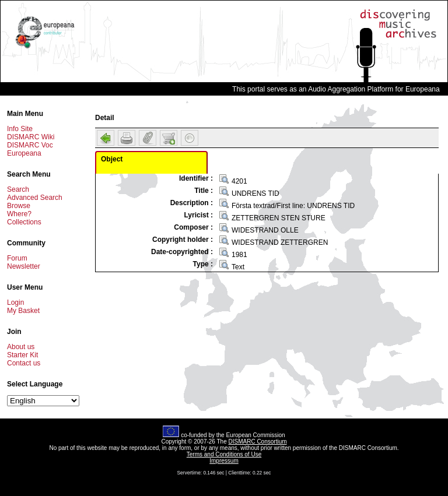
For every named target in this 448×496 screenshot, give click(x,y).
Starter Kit (22, 355)
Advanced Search (35, 198)
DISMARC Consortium (258, 442)
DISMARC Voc (30, 145)
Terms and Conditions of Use (224, 454)
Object (112, 159)
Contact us (24, 363)
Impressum (224, 461)
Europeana (24, 153)
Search (18, 189)
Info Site (20, 129)
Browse (19, 206)
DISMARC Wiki (31, 137)
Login (15, 302)
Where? (19, 214)
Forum (17, 258)
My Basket (23, 311)
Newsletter (24, 266)
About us (21, 347)
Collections (24, 222)
